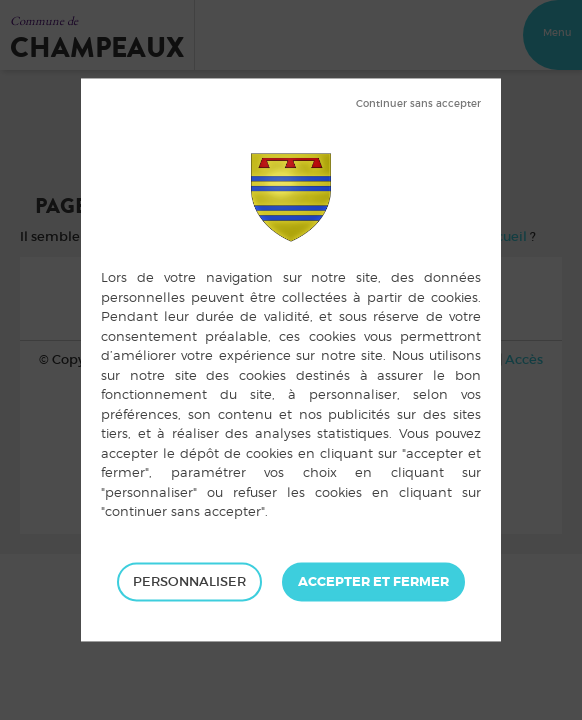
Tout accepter (373, 582)
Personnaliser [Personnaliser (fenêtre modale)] (189, 581)
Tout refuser (418, 104)
